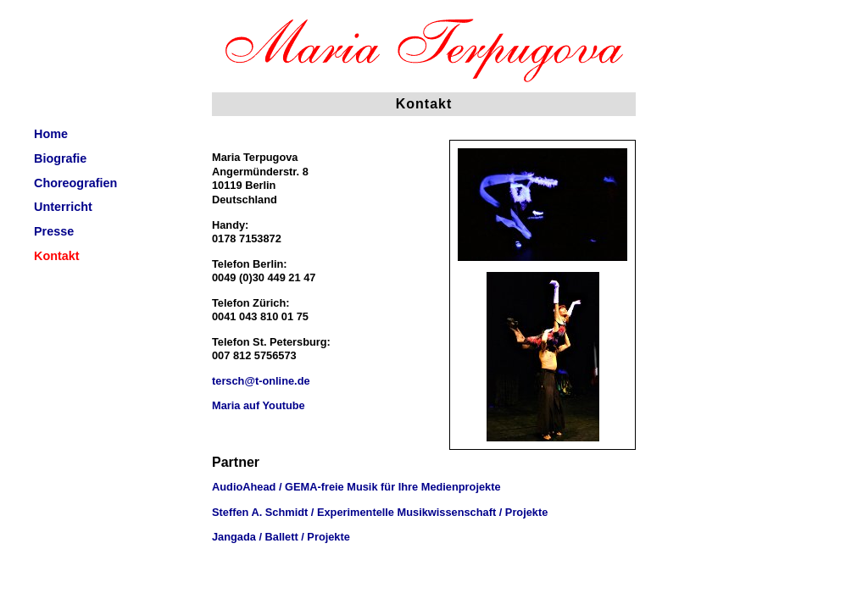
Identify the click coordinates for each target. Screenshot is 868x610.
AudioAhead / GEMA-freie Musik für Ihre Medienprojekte (356, 487)
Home (51, 134)
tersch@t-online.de (261, 381)
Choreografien (75, 183)
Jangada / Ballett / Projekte (281, 537)
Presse (54, 231)
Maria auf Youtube (259, 405)
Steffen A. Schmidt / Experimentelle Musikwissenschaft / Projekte (380, 512)
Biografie (60, 158)
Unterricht (63, 207)
